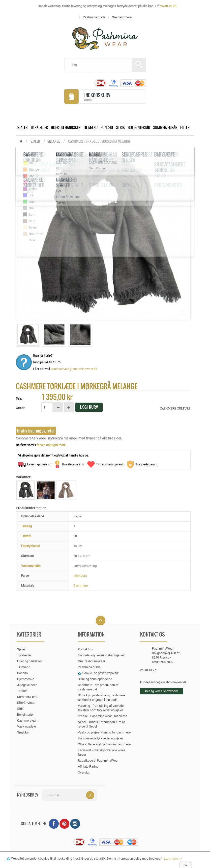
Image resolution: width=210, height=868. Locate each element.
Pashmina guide (89, 667)
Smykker (23, 732)
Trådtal (26, 536)
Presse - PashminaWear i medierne (103, 716)
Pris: (19, 399)
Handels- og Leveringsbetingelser (101, 655)
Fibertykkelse (30, 546)
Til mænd (90, 127)
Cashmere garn (28, 720)
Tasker (22, 691)
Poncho (107, 127)
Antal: (20, 408)
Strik (120, 127)
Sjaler (22, 127)
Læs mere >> (173, 858)
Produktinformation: (31, 508)
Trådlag (26, 526)
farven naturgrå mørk (51, 445)
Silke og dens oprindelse (95, 679)
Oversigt (84, 772)
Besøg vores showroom (162, 691)
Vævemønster (31, 566)
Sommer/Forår (165, 127)
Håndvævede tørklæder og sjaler (100, 738)
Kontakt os (85, 649)
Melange (54, 141)
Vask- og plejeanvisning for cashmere (104, 732)
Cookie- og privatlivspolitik (101, 673)
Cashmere (81, 585)
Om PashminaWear (91, 661)
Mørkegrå (80, 576)
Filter (185, 127)
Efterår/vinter (26, 703)
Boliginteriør (139, 127)
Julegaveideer (27, 685)
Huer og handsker (66, 127)
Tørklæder (39, 127)
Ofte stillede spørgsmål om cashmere (104, 744)
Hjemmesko (26, 679)
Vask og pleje (27, 726)
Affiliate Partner (89, 766)
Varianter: (23, 477)
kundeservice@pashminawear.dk (74, 369)
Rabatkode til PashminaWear (98, 761)
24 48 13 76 (168, 6)
